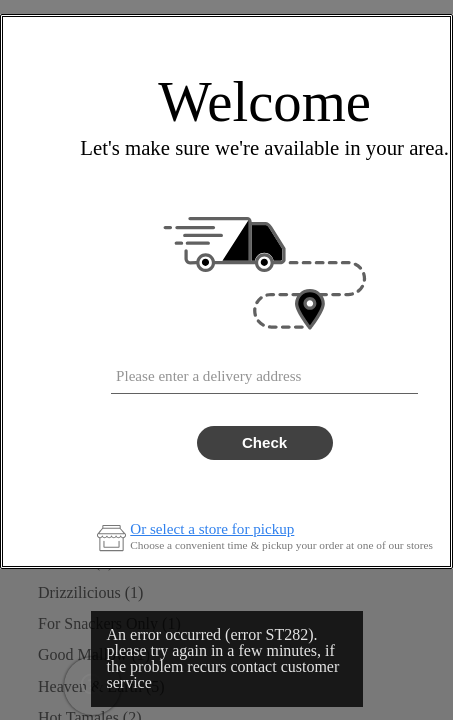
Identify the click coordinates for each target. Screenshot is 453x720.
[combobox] (264, 372)
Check (264, 442)
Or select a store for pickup (212, 529)
